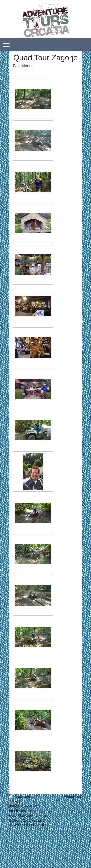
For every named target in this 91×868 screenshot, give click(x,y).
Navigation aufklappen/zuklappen (45, 45)
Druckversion (22, 797)
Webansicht (73, 797)
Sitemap (15, 801)
